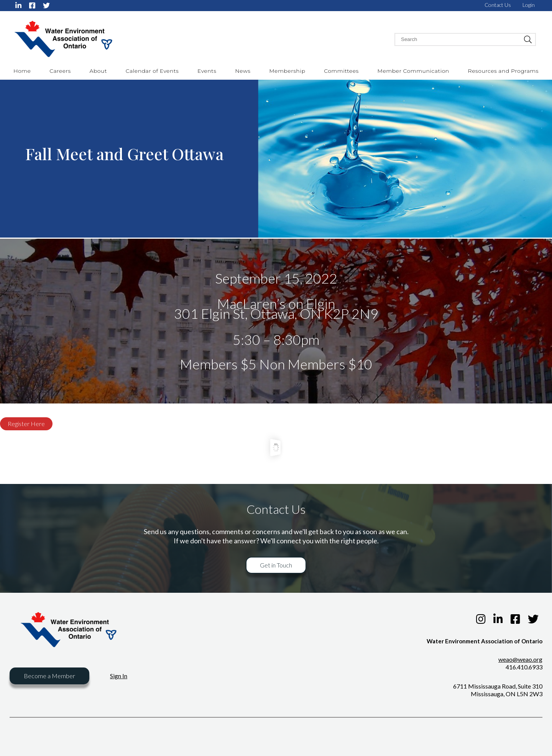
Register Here (26, 424)
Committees (341, 71)
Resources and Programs (503, 71)
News (243, 71)
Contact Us (498, 5)
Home (22, 71)
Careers (60, 71)
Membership (287, 71)
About (98, 71)
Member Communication (413, 71)
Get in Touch (276, 565)
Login (529, 5)
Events (207, 71)
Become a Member (49, 676)
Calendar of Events (152, 71)
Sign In (119, 676)
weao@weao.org (520, 659)
